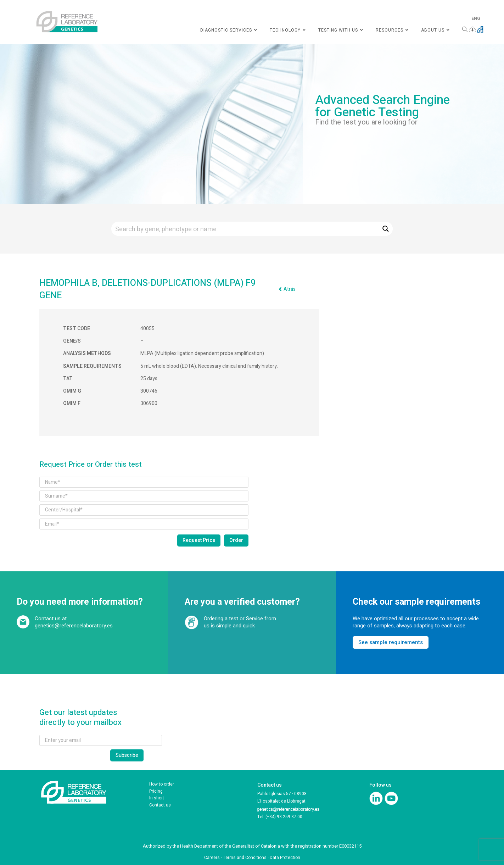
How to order (162, 784)
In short (157, 798)
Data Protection (285, 858)
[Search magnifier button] (386, 229)
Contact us (160, 805)
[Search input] (245, 229)
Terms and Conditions (245, 858)
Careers (212, 858)
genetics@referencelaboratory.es (74, 626)
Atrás (290, 289)
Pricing (156, 791)
